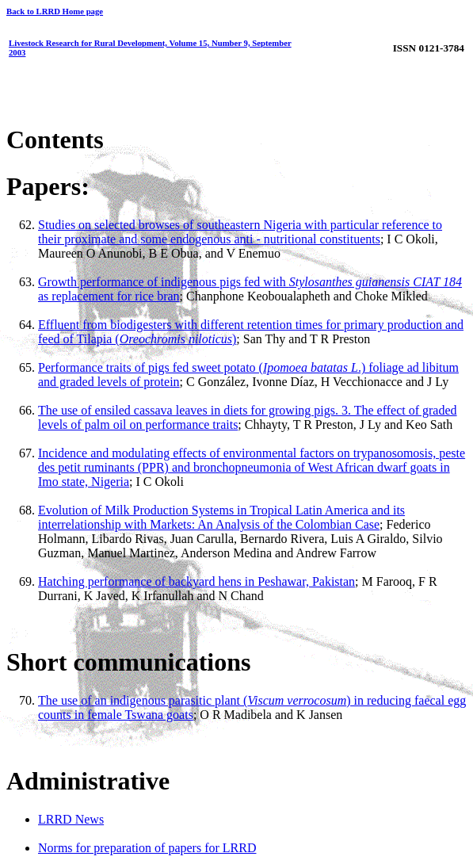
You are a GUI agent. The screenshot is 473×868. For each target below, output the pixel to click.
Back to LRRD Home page (55, 11)
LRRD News (71, 819)
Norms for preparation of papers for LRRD (147, 848)
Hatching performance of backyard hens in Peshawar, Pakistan (196, 581)
